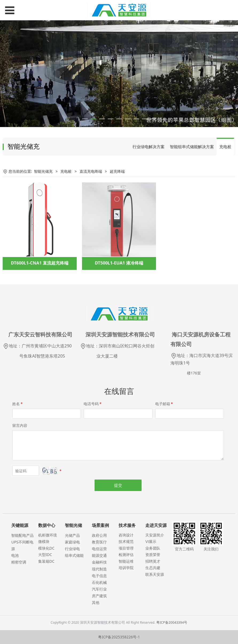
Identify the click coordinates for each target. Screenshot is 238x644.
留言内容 (20, 425)
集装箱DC (46, 561)
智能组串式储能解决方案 (192, 147)
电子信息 (99, 576)
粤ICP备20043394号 (172, 622)
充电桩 (225, 147)
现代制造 (99, 569)
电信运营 (99, 549)
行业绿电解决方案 (149, 147)
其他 (96, 602)
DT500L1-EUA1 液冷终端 (119, 263)
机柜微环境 (48, 535)
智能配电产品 (22, 535)
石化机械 (99, 582)
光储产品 (72, 535)
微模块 (44, 541)
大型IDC (45, 555)
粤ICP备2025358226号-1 (119, 637)
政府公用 (99, 535)
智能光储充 (43, 171)
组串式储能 (74, 555)
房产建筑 (99, 596)
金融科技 (99, 562)
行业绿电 (72, 549)
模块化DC (46, 548)
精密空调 (19, 562)
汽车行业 (99, 589)
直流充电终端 (91, 171)
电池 (15, 555)
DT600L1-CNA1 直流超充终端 (40, 263)
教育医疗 (99, 542)
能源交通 (99, 555)
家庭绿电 (72, 542)
